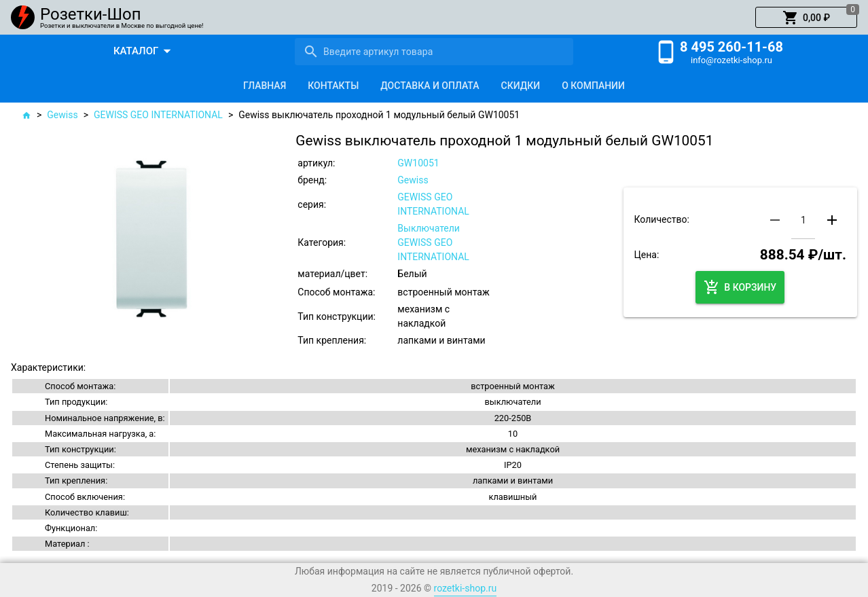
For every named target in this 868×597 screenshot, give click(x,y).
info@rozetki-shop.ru (731, 60)
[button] (806, 18)
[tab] (265, 86)
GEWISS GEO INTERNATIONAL (158, 115)
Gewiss (62, 115)
